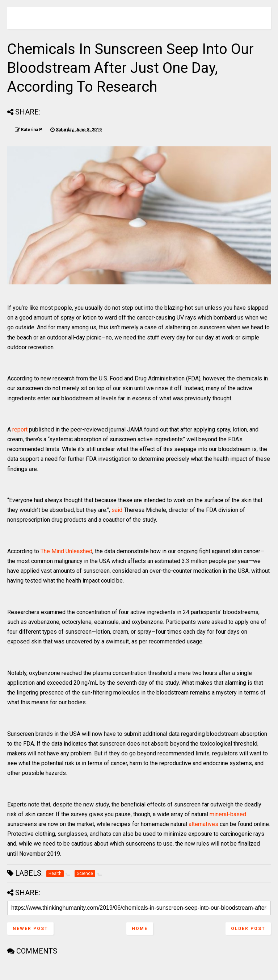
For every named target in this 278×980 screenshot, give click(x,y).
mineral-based (228, 814)
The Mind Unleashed (66, 551)
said (117, 510)
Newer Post (30, 929)
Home (140, 929)
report (20, 429)
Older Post (248, 929)
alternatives (203, 824)
